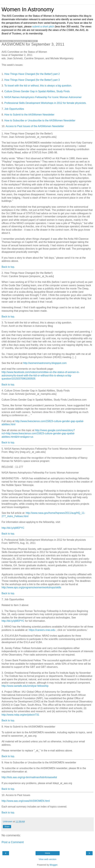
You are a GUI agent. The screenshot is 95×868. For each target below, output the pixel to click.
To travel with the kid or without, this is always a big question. (38, 86)
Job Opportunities (14, 109)
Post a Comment (13, 842)
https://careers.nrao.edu (42, 630)
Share (7, 827)
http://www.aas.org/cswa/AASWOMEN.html (26, 801)
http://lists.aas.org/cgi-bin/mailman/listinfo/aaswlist (29, 777)
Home (47, 853)
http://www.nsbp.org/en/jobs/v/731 (20, 715)
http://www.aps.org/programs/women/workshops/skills (31, 587)
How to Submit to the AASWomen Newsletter (29, 115)
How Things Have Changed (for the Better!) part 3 (32, 80)
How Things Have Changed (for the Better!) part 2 (32, 74)
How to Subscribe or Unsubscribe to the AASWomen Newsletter (40, 120)
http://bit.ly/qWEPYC (13, 528)
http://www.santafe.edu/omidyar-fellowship (25, 686)
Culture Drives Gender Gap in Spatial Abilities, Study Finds (37, 91)
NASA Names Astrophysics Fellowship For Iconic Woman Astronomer (43, 97)
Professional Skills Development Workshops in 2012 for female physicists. (46, 103)
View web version (48, 859)
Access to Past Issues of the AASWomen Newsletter (35, 126)
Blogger (54, 865)
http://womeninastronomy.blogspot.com (45, 363)
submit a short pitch (43, 27)
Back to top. (8, 267)
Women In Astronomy (28, 9)
